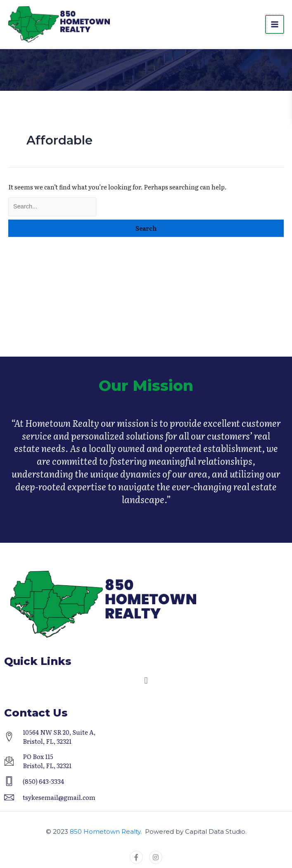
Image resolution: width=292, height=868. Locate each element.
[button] (146, 681)
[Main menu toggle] (275, 25)
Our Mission (146, 393)
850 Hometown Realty (105, 831)
